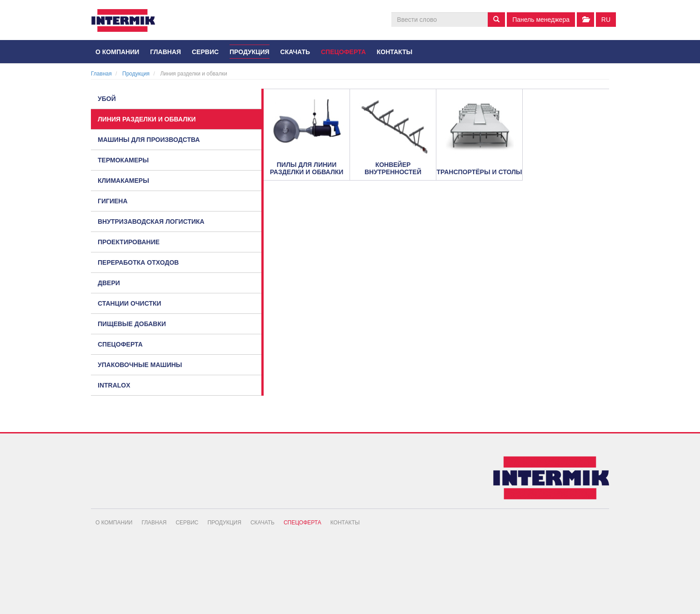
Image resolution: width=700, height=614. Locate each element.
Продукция (250, 52)
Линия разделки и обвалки (147, 119)
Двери (109, 283)
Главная (165, 52)
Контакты (395, 52)
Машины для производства (149, 140)
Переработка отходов (138, 262)
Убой (107, 99)
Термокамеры (123, 160)
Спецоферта (343, 52)
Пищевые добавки (132, 324)
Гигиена (113, 201)
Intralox (114, 385)
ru (606, 20)
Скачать (295, 52)
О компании (117, 52)
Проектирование (129, 242)
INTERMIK (130, 23)
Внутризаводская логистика (151, 221)
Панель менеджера (541, 20)
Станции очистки (130, 303)
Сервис (205, 52)
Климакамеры (123, 181)
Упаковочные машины (140, 365)
